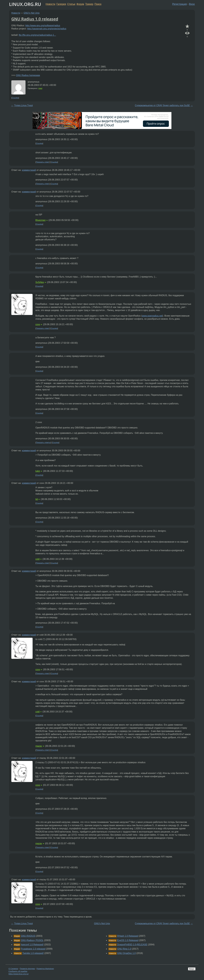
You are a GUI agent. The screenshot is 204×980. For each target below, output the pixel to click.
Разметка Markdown (45, 969)
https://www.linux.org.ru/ (18, 974)
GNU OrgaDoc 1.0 (126, 953)
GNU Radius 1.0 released (35, 19)
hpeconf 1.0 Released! (32, 945)
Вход (192, 4)
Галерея (61, 4)
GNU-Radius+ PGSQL (32, 940)
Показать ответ (43, 162)
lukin (38, 471)
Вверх (192, 969)
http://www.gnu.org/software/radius (43, 26)
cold (37, 559)
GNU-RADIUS (28, 936)
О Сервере (13, 969)
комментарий (29, 170)
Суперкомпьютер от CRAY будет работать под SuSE (162, 105)
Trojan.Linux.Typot (23, 105)
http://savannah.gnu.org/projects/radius (47, 29)
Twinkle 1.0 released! (33, 953)
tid (37, 499)
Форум (80, 4)
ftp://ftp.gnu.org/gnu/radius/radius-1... (37, 35)
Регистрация (180, 4)
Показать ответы (43, 442)
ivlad (40, 88)
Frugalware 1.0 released (33, 949)
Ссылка (15, 98)
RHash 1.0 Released (128, 936)
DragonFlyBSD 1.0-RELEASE (132, 945)
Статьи (71, 4)
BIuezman (41, 220)
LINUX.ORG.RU (25, 4)
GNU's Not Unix (32, 13)
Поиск (98, 4)
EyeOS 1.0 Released (128, 940)
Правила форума (27, 969)
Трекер (89, 4)
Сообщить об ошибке (18, 971)
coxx (38, 324)
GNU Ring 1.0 (124, 949)
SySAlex (40, 282)
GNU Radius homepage (28, 75)
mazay (39, 746)
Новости (50, 4)
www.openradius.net (152, 316)
